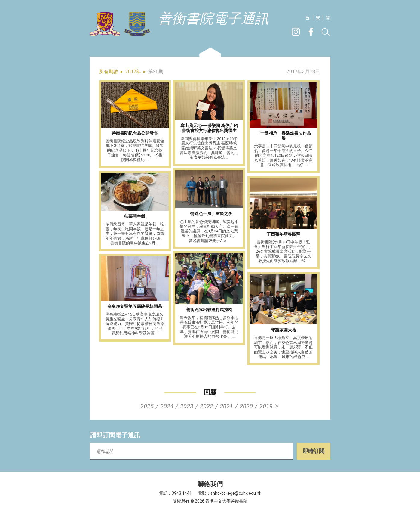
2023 (187, 406)
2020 (246, 406)
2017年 (133, 71)
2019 (266, 406)
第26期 (156, 71)
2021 (226, 406)
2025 (147, 406)
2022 (207, 406)
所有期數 (109, 71)
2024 (167, 406)
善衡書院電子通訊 (213, 19)
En (308, 18)
